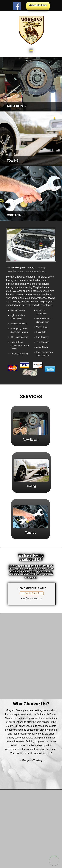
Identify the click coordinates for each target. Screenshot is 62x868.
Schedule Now (38, 5)
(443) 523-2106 (34, 599)
